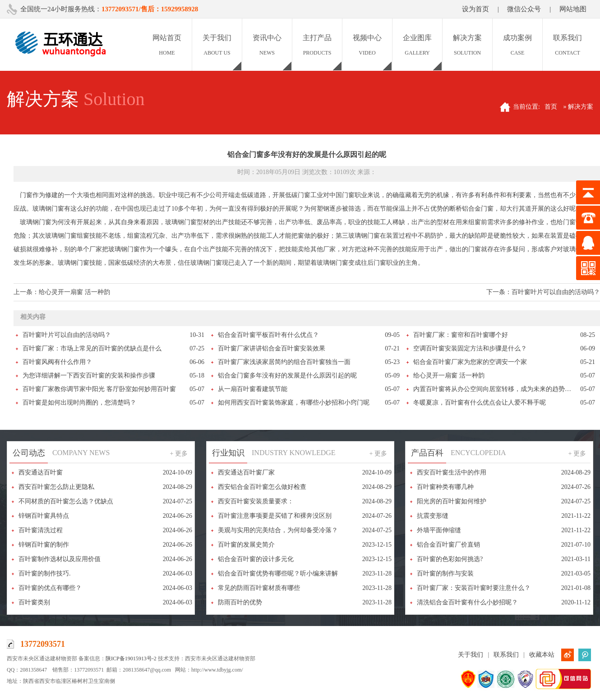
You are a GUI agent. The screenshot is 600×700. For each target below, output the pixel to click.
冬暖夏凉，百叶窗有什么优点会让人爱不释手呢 (480, 403)
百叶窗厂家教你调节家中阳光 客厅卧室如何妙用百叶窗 (99, 389)
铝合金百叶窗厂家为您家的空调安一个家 (470, 362)
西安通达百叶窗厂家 (246, 472)
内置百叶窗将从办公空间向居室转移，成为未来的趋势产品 (495, 389)
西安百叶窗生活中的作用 (452, 472)
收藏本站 (542, 655)
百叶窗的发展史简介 (246, 545)
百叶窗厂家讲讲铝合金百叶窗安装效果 (272, 348)
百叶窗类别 (34, 602)
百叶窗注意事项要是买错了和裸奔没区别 (275, 516)
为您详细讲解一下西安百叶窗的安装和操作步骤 (89, 375)
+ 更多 (179, 454)
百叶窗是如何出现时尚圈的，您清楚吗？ (79, 403)
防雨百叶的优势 (240, 602)
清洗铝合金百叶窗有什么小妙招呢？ (467, 602)
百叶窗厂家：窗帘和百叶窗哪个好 (461, 335)
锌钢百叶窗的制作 (44, 545)
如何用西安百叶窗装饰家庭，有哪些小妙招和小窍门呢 (294, 403)
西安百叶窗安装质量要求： (256, 501)
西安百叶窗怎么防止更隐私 (56, 487)
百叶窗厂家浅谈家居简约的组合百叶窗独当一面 (284, 362)
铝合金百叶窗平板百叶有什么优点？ (268, 335)
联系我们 (506, 655)
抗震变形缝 (433, 516)
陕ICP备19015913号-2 (131, 659)
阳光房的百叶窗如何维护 (452, 501)
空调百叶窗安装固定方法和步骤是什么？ (470, 348)
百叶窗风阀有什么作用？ (57, 362)
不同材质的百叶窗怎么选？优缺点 (66, 501)
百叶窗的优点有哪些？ (50, 588)
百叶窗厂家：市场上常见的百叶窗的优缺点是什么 (92, 348)
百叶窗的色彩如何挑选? (450, 559)
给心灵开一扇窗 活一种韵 (74, 292)
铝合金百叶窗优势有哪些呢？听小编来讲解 (278, 573)
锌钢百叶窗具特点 (44, 516)
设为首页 (475, 9)
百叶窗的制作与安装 (445, 573)
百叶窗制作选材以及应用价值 (60, 559)
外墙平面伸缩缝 (439, 530)
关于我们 (471, 655)
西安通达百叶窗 (41, 472)
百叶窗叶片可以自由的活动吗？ (556, 292)
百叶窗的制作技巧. (45, 573)
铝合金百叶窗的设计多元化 (256, 559)
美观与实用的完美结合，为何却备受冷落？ (278, 530)
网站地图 (573, 9)
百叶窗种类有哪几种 (445, 487)
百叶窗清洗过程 (41, 530)
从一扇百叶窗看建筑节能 (253, 389)
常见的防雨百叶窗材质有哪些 (259, 588)
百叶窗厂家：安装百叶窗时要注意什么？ (474, 588)
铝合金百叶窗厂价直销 (448, 545)
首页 (551, 107)
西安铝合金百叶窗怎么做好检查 (262, 487)
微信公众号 (524, 9)
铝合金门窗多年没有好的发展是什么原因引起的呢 (287, 375)
